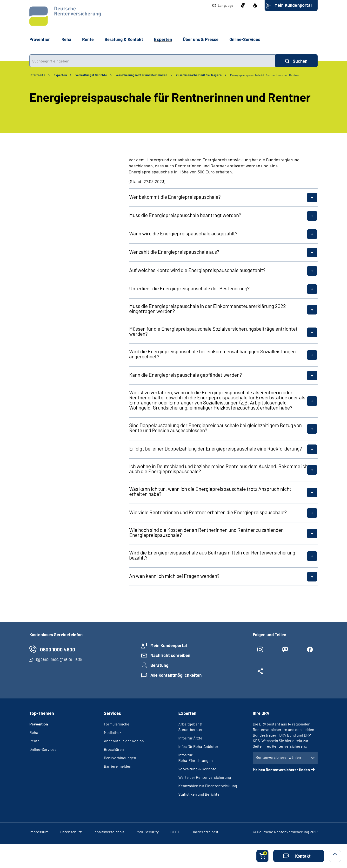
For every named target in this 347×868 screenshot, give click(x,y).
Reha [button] (66, 39)
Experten (60, 75)
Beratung (159, 665)
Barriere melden (118, 766)
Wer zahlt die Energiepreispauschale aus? (174, 252)
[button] (223, 6)
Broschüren (114, 749)
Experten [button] (163, 39)
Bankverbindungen (120, 758)
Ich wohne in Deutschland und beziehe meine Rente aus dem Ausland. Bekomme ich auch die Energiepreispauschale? (218, 469)
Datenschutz (71, 832)
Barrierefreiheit (205, 832)
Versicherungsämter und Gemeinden (142, 75)
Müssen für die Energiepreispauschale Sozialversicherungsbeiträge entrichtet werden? (213, 331)
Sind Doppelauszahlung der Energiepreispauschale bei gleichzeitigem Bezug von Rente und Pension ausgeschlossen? (215, 428)
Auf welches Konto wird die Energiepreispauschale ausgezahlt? (197, 270)
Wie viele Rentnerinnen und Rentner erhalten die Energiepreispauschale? (208, 512)
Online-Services (245, 39)
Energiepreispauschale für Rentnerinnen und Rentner (265, 75)
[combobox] (152, 61)
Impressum (39, 832)
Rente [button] (88, 39)
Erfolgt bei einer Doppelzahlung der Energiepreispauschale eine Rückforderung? (216, 448)
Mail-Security (148, 832)
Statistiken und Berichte (199, 794)
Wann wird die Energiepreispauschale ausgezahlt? (183, 233)
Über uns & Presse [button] (201, 39)
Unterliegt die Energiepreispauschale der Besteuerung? (189, 288)
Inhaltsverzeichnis (109, 832)
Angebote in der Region (124, 741)
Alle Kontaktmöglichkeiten (176, 675)
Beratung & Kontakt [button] (124, 39)
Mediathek (113, 732)
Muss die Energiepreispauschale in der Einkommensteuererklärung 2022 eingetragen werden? (207, 308)
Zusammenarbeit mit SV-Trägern (199, 75)
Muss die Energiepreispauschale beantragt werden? (185, 215)
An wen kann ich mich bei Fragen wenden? (174, 576)
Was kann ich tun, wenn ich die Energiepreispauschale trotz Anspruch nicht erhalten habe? (210, 491)
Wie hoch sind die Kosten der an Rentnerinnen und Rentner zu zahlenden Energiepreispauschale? (206, 532)
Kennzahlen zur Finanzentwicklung (208, 786)
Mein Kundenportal (293, 5)
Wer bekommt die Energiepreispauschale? (175, 197)
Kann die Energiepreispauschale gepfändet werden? (186, 375)
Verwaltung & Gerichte (91, 75)
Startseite (38, 75)
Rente (35, 741)
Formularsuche (117, 724)
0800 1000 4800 (58, 649)
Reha (34, 732)
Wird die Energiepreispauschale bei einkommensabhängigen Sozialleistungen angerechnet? (212, 354)
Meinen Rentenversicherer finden (281, 769)
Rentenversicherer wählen (278, 757)
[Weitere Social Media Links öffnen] (260, 673)
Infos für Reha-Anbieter (198, 746)
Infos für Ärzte (190, 738)
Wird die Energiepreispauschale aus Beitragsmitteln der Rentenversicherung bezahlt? (212, 555)
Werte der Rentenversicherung (205, 777)
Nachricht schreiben (170, 655)
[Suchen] (296, 61)
